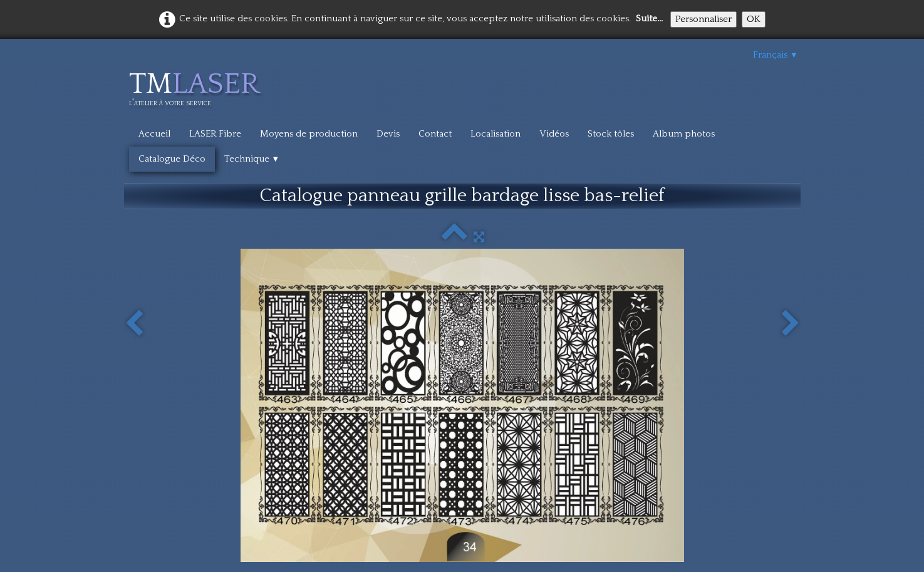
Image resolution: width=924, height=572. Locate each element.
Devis (388, 134)
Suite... (649, 18)
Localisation (496, 134)
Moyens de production (309, 134)
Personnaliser (703, 19)
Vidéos (554, 134)
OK (754, 19)
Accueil (154, 134)
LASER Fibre (215, 134)
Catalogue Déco (172, 159)
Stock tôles (611, 134)
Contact (435, 134)
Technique (252, 159)
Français (776, 55)
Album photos (684, 134)
